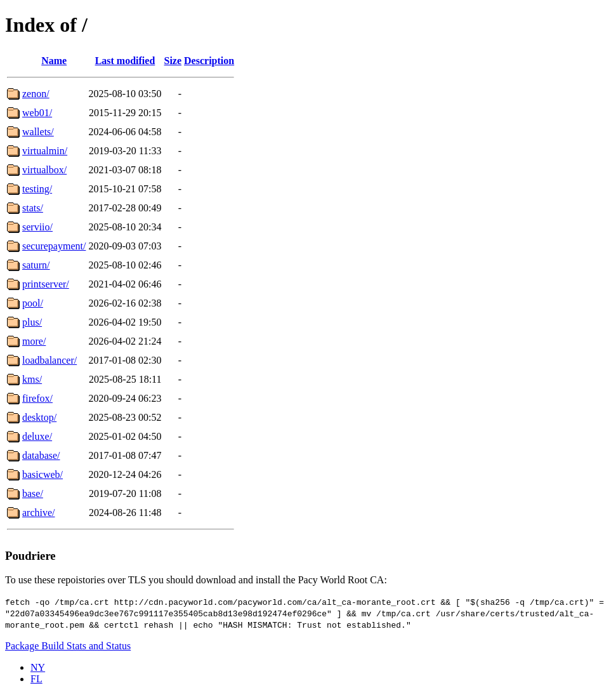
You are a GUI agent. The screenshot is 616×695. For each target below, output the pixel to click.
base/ (33, 493)
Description (209, 61)
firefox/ (37, 398)
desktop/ (39, 417)
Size (173, 61)
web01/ (37, 113)
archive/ (39, 513)
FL (36, 679)
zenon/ (36, 94)
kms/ (32, 379)
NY (38, 667)
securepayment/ (54, 246)
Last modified (125, 61)
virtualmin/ (45, 151)
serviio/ (37, 227)
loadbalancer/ (49, 360)
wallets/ (38, 132)
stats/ (33, 208)
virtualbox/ (44, 170)
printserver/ (46, 284)
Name (54, 61)
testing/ (37, 189)
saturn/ (36, 265)
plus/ (32, 322)
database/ (41, 455)
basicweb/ (43, 474)
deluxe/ (37, 436)
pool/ (33, 303)
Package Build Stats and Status (68, 646)
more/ (34, 341)
